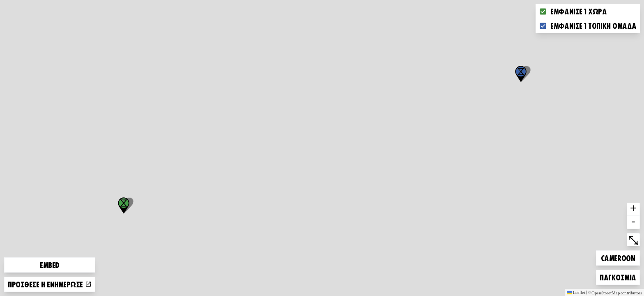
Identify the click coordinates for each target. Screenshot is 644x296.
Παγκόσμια (618, 276)
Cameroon (618, 257)
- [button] (633, 222)
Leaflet (576, 292)
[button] (521, 74)
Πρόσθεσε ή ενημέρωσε (50, 284)
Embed (50, 265)
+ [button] (633, 209)
